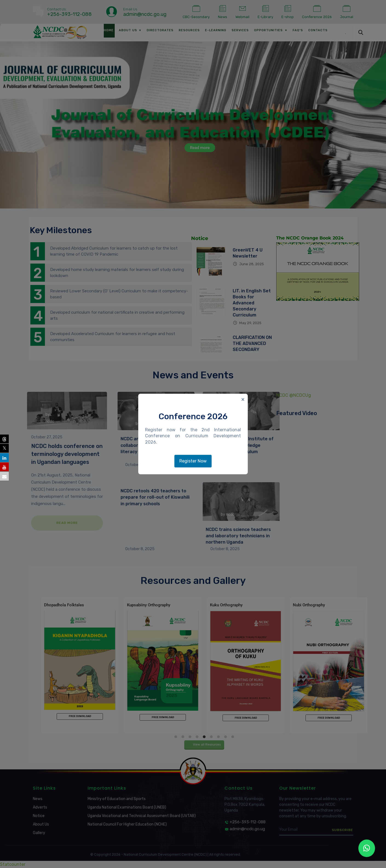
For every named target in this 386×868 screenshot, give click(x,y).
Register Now (193, 461)
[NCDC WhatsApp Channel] (367, 848)
